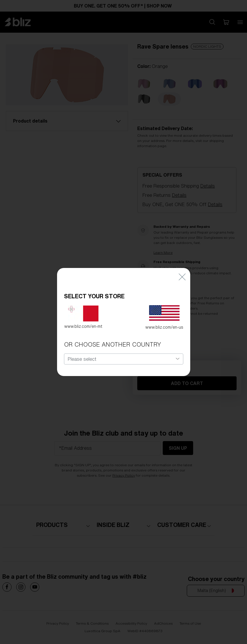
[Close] (182, 273)
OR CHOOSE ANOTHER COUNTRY (112, 341)
